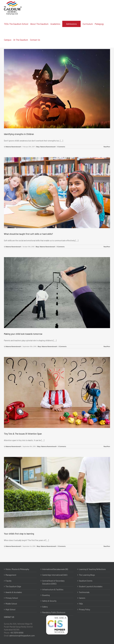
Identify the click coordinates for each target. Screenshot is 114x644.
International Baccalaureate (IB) (55, 569)
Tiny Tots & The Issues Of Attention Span (23, 434)
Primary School (12, 598)
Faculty (9, 581)
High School (10, 609)
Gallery (45, 607)
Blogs (38, 147)
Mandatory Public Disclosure (54, 612)
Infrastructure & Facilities (53, 589)
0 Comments (61, 147)
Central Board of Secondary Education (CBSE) (53, 582)
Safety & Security (49, 601)
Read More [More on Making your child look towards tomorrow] (107, 346)
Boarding (46, 595)
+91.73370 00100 (17, 633)
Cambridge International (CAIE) (55, 575)
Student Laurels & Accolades (91, 586)
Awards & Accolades (14, 592)
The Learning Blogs (87, 575)
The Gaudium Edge (13, 586)
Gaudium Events (86, 581)
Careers (82, 598)
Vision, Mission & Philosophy (17, 569)
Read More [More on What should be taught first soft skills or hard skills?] (107, 247)
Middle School (11, 604)
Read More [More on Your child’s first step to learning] (107, 546)
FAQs (81, 604)
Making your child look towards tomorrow (23, 334)
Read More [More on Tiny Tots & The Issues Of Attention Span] (107, 446)
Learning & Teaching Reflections (92, 569)
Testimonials (84, 592)
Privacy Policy (85, 609)
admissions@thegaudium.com (22, 635)
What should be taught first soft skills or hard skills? (28, 234)
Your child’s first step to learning (19, 534)
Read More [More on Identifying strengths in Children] (107, 147)
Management (11, 575)
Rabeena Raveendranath (13, 147)
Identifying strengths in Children (19, 134)
